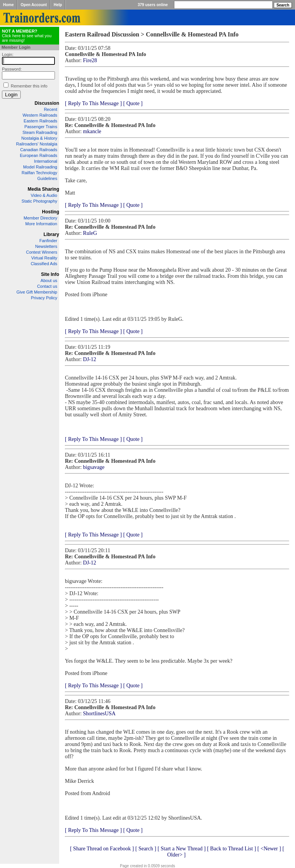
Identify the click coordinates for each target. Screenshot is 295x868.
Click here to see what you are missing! (27, 36)
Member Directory (41, 218)
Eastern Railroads (41, 121)
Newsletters (46, 246)
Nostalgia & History (39, 138)
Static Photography (39, 201)
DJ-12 (89, 359)
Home (8, 5)
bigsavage (94, 467)
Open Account (34, 5)
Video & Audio (44, 195)
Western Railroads (40, 115)
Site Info (50, 274)
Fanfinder (48, 241)
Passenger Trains (41, 127)
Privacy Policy (44, 298)
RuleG (90, 233)
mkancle (92, 131)
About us (49, 281)
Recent (51, 109)
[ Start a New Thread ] (181, 849)
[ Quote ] (133, 103)
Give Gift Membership (37, 292)
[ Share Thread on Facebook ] (102, 849)
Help (58, 5)
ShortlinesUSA (99, 714)
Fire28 (90, 60)
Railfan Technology (39, 173)
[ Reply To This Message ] (93, 103)
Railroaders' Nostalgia (37, 144)
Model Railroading (40, 167)
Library (51, 234)
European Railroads (39, 155)
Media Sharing (43, 189)
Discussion (47, 103)
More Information (41, 224)
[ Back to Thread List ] (232, 849)
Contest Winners (42, 252)
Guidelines (47, 178)
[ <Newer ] (269, 849)
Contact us (47, 286)
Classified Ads (44, 264)
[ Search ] (146, 849)
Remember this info (29, 86)
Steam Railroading (40, 132)
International (46, 161)
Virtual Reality (44, 258)
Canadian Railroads (39, 150)
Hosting (51, 212)
